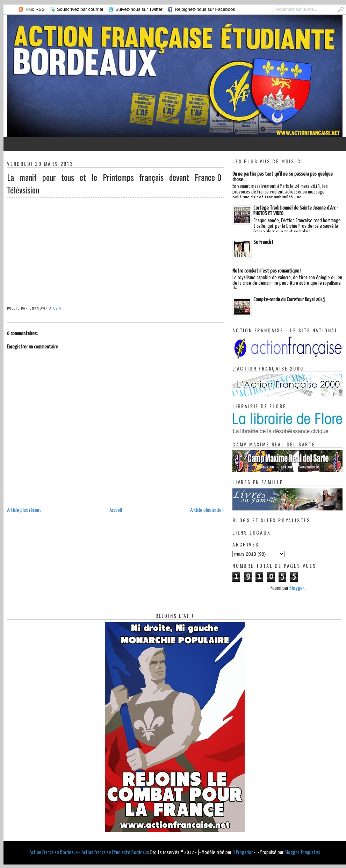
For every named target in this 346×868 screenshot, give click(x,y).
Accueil (116, 510)
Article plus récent (24, 510)
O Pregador (243, 852)
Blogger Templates (302, 852)
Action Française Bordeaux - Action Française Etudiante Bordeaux (89, 852)
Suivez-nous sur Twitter (139, 9)
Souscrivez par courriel (80, 9)
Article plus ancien (207, 510)
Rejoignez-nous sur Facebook (205, 9)
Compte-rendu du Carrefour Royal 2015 (289, 300)
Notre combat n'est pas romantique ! (267, 271)
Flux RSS (35, 9)
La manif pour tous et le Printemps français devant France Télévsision (111, 183)
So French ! (263, 242)
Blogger (297, 588)
